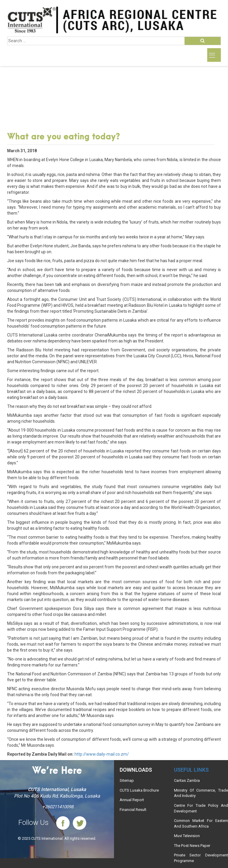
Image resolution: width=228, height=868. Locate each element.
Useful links (191, 770)
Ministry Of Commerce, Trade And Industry (201, 793)
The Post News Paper (192, 846)
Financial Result (133, 810)
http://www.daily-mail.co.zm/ (102, 754)
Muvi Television (187, 836)
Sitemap (127, 780)
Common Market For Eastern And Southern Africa (201, 823)
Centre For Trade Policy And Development (201, 808)
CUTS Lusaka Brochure (139, 790)
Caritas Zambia (187, 780)
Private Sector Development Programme (201, 858)
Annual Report (132, 800)
